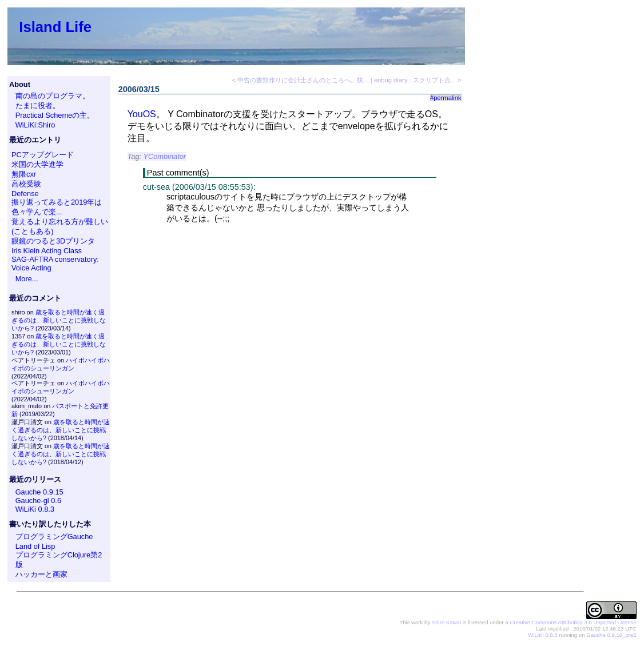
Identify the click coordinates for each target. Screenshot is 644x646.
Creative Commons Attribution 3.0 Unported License (573, 622)
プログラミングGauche (54, 537)
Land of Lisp (35, 546)
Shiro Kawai (446, 622)
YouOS (142, 114)
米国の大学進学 (37, 164)
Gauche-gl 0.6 (38, 501)
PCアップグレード (43, 155)
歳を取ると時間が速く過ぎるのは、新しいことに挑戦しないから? (59, 320)
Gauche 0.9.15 (39, 492)
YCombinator (164, 156)
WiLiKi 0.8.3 (35, 509)
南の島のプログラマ (49, 96)
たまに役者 (34, 105)
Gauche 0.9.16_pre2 (611, 635)
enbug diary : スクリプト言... (415, 80)
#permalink (446, 98)
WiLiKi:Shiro (35, 125)
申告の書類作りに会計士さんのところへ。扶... (303, 80)
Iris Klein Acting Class (47, 251)
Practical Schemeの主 (51, 115)
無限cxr (24, 174)
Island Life (55, 27)
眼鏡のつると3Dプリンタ (53, 241)
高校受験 (26, 184)
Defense (25, 194)
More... (27, 279)
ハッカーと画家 (41, 574)
